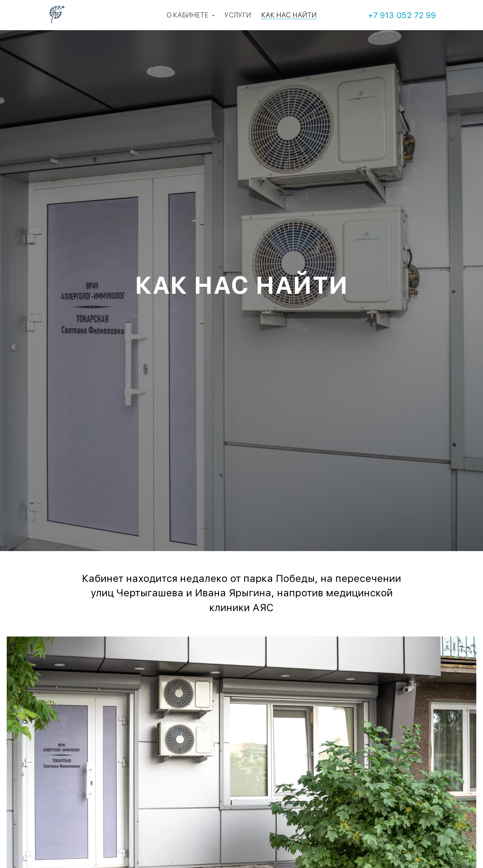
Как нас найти (289, 15)
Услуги (238, 15)
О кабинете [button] (188, 15)
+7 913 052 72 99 (402, 15)
